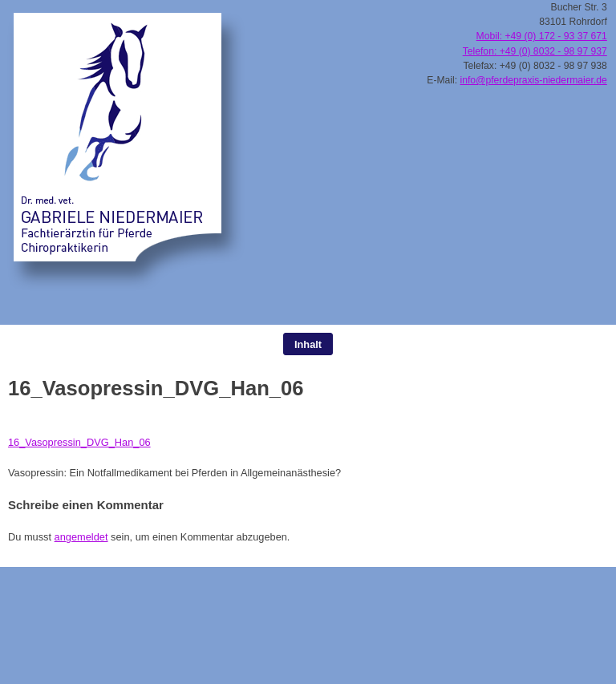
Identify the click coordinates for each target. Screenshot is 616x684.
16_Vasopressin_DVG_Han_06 (79, 442)
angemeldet (81, 537)
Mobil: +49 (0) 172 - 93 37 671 (542, 36)
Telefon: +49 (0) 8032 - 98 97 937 (535, 51)
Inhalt (308, 344)
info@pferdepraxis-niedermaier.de (534, 80)
